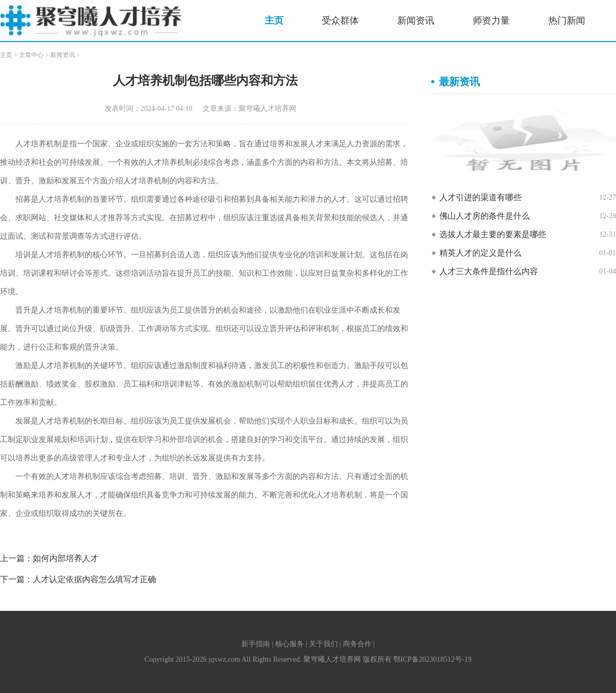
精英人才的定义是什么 (480, 253)
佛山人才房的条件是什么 (485, 216)
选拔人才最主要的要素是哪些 (493, 234)
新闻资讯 (416, 21)
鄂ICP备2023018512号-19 (432, 659)
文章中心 (31, 55)
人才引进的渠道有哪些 (480, 197)
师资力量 (491, 21)
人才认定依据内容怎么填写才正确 (94, 579)
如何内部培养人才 (66, 558)
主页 (274, 21)
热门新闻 (567, 21)
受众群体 (340, 21)
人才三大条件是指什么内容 (489, 271)
